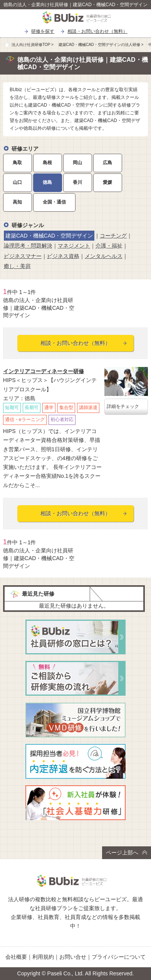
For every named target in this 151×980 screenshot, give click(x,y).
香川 (77, 182)
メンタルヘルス (104, 256)
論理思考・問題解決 (28, 246)
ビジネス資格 (63, 256)
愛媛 (107, 182)
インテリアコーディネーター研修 (44, 371)
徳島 (47, 182)
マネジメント (74, 246)
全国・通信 (54, 202)
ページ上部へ (127, 853)
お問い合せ (73, 957)
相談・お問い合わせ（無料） (97, 31)
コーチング (113, 236)
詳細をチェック (123, 406)
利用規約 (43, 957)
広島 (107, 163)
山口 (17, 182)
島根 (47, 163)
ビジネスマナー (23, 256)
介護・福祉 (109, 246)
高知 (17, 202)
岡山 (77, 163)
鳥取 (17, 163)
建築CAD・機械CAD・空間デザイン (49, 236)
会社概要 (16, 957)
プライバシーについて (119, 957)
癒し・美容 (17, 266)
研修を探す (43, 31)
